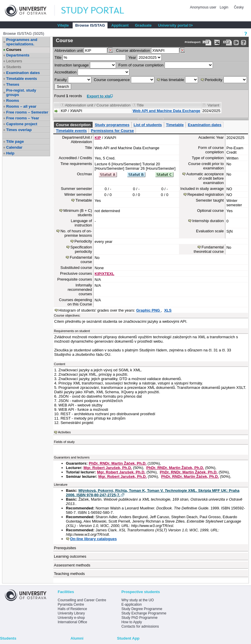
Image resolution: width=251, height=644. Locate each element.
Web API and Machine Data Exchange (167, 111)
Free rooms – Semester (27, 112)
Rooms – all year (21, 106)
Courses (14, 50)
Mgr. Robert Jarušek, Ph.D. (108, 468)
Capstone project (22, 124)
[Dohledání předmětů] (182, 50)
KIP (98, 138)
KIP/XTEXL (104, 274)
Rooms (13, 101)
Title (58, 57)
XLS (168, 310)
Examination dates (23, 73)
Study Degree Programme (142, 609)
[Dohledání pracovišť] (110, 50)
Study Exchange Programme (144, 613)
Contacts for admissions (140, 626)
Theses (13, 84)
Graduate (143, 25)
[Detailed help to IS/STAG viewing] (244, 43)
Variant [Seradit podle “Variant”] (213, 105)
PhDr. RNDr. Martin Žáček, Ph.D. (118, 463)
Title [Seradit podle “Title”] (140, 105)
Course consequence (112, 80)
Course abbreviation (133, 50)
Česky (239, 7)
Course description (73, 125)
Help (10, 153)
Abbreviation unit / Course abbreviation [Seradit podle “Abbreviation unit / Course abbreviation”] (98, 105)
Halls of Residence (72, 609)
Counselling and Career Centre (82, 600)
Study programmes (112, 125)
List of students (148, 125)
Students (14, 67)
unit (69, 50)
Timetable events (22, 79)
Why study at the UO (138, 600)
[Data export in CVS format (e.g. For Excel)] (227, 43)
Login (224, 7)
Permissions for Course (112, 131)
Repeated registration (206, 194)
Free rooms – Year (23, 118)
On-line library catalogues (93, 539)
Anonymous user (204, 7)
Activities (64, 432)
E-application (131, 604)
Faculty (61, 80)
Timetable (175, 125)
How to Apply (132, 622)
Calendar (14, 147)
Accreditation (65, 72)
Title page (15, 141)
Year (132, 57)
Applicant (120, 25)
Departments (18, 55)
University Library (71, 613)
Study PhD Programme (139, 618)
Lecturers (14, 61)
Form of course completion (141, 65)
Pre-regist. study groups (21, 92)
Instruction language (72, 65)
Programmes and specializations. (22, 42)
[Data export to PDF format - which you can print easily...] (207, 43)
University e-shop (71, 618)
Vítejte (63, 25)
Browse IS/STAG (90, 25)
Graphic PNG (149, 310)
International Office (72, 622)
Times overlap (19, 130)
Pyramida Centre (71, 604)
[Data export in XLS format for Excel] (217, 43)
